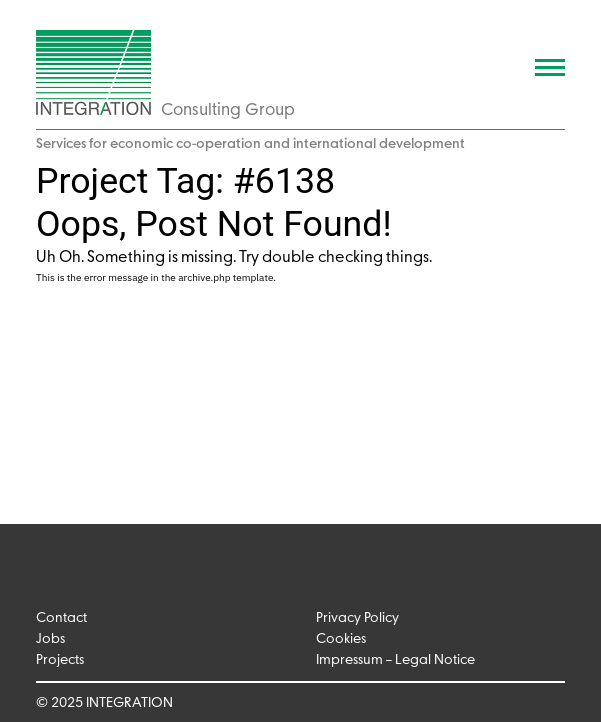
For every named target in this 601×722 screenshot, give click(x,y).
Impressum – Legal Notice (395, 660)
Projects (60, 660)
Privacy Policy (357, 618)
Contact (61, 618)
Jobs (50, 639)
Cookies (341, 639)
